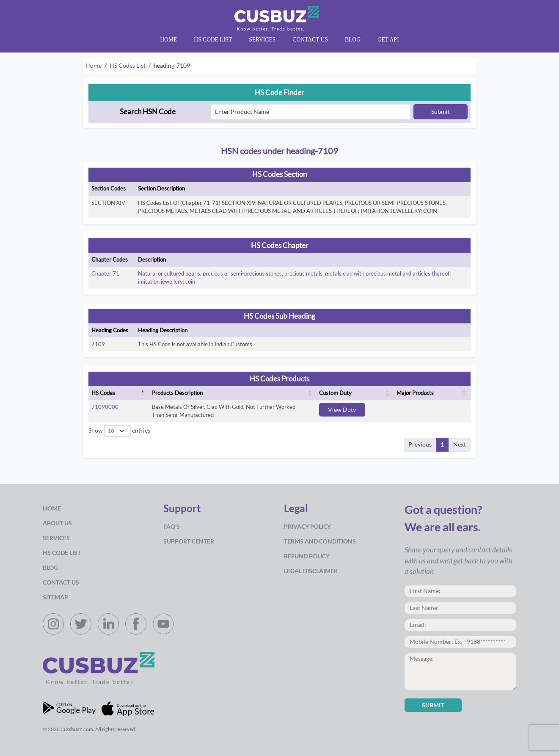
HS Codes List (128, 66)
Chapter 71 (105, 273)
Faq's (172, 527)
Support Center (189, 541)
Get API (388, 40)
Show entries (119, 431)
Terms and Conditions (320, 541)
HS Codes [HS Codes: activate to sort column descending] (103, 393)
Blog (353, 40)
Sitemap (55, 597)
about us (57, 523)
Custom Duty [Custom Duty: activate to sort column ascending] (335, 393)
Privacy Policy (307, 527)
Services (262, 40)
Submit (441, 112)
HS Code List (213, 40)
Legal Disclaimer (311, 571)
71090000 (105, 407)
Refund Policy (307, 556)
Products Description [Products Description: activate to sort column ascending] (177, 393)
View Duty (342, 410)
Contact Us (310, 40)
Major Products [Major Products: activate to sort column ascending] (415, 393)
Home (168, 40)
